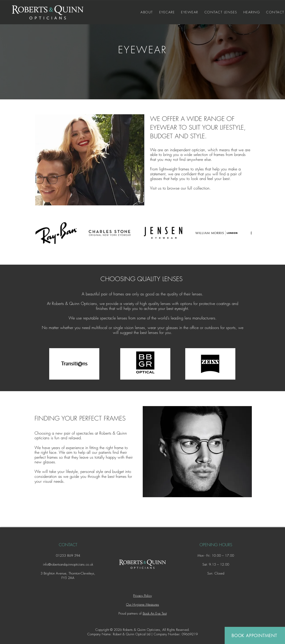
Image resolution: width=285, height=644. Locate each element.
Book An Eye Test (155, 613)
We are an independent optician (178, 150)
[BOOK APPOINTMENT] (255, 635)
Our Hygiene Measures (142, 605)
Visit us (156, 188)
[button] (167, 12)
